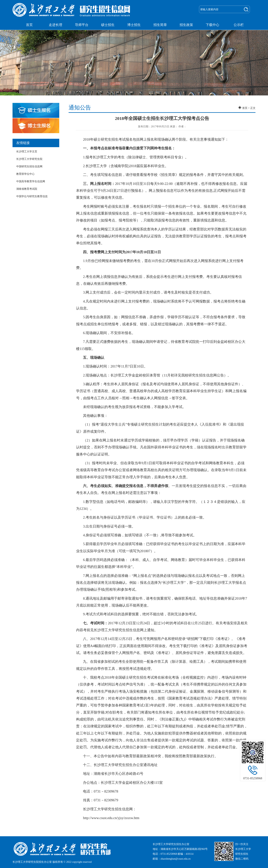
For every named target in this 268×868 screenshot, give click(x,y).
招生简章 (160, 25)
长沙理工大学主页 (27, 152)
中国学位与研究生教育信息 (32, 196)
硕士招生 (108, 25)
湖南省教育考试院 (27, 189)
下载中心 (212, 25)
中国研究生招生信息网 (29, 166)
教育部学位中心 (25, 174)
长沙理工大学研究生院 (29, 159)
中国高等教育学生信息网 (31, 181)
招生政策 (186, 25)
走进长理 (56, 25)
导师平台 (82, 25)
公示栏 (239, 25)
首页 (29, 25)
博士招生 (134, 25)
